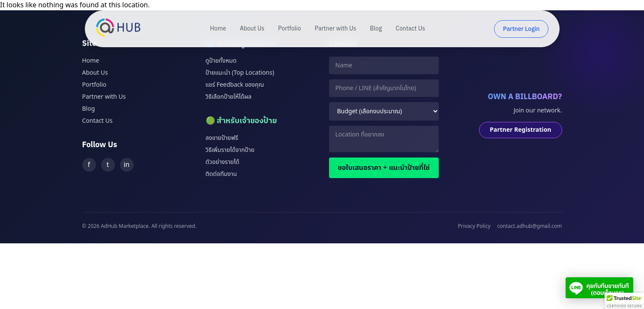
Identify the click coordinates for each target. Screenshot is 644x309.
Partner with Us (336, 29)
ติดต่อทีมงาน (221, 174)
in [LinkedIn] (126, 165)
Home (218, 29)
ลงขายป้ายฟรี (222, 138)
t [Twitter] (108, 165)
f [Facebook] (89, 165)
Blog (376, 29)
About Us (252, 29)
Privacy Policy (474, 226)
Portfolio (289, 29)
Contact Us (410, 29)
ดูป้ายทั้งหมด (221, 61)
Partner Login (521, 29)
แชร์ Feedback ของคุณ (235, 85)
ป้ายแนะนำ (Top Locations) (240, 73)
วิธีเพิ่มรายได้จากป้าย (230, 150)
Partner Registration (521, 130)
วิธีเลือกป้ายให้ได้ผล (229, 97)
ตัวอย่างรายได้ (223, 162)
